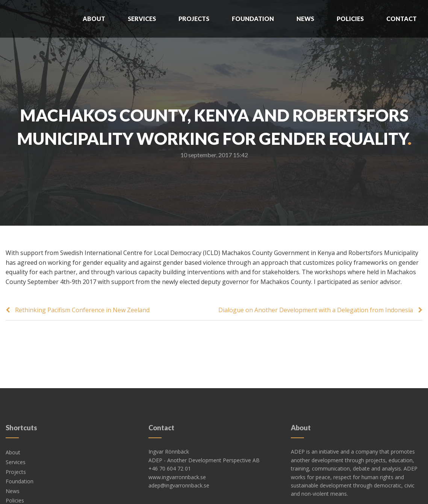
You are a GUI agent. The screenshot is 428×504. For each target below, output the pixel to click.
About (94, 19)
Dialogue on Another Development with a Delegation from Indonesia (316, 310)
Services (142, 19)
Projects (194, 19)
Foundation (253, 19)
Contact (402, 19)
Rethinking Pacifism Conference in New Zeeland (82, 310)
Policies (350, 19)
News (305, 19)
